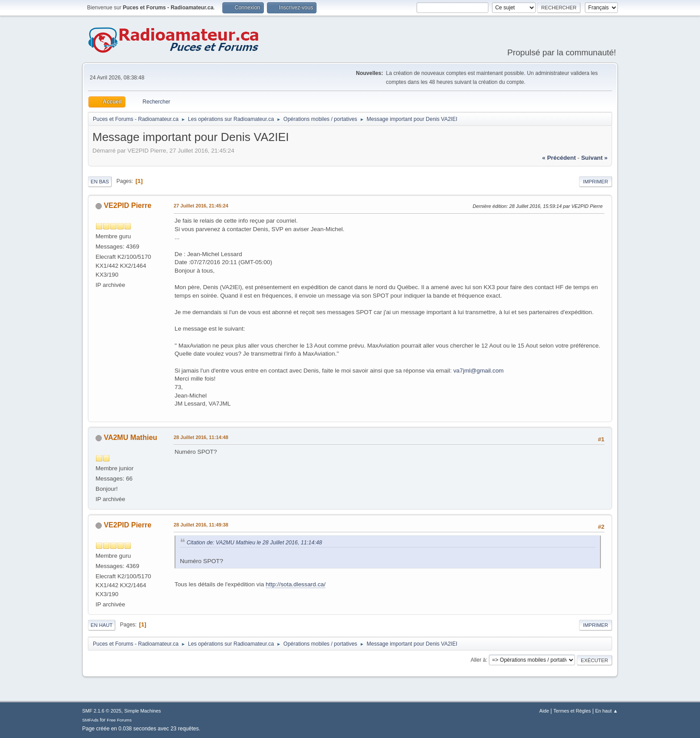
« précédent (559, 158)
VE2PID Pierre (127, 205)
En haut (102, 625)
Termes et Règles (572, 711)
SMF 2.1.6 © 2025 (102, 711)
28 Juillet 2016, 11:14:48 (201, 437)
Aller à (478, 660)
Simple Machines (142, 711)
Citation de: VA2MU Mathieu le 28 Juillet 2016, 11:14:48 (254, 543)
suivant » (594, 158)
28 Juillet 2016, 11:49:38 (201, 525)
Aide (544, 711)
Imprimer (596, 182)
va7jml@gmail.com (478, 371)
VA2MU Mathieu (130, 437)
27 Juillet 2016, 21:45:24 (201, 206)
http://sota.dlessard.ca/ (296, 584)
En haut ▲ (606, 711)
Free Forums (119, 720)
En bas (100, 182)
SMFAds (90, 720)
